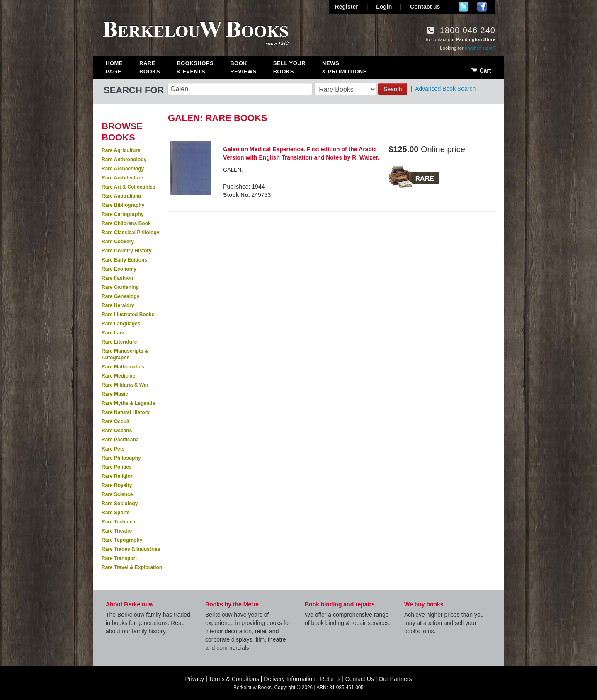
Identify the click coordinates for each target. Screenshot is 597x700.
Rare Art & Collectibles (129, 187)
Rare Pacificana (120, 440)
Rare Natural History (126, 412)
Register (347, 7)
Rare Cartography (123, 214)
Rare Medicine (118, 376)
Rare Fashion (117, 278)
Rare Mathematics (123, 367)
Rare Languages (121, 324)
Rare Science (117, 494)
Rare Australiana (121, 196)
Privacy (194, 679)
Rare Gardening (120, 287)
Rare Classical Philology (130, 233)
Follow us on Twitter (463, 7)
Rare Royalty (117, 485)
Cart (481, 70)
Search (393, 89)
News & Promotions (345, 67)
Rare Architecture (122, 178)
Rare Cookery (118, 242)
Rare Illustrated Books (128, 315)
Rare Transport (119, 558)
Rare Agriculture (121, 150)
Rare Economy (119, 269)
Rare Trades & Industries (131, 549)
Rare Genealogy (120, 296)
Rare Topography (122, 540)
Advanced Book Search (445, 89)
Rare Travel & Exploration (132, 567)
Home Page (114, 67)
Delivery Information (290, 679)
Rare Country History (127, 251)
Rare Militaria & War (125, 385)
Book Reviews (243, 67)
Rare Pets (113, 449)
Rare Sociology (120, 504)
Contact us (425, 7)
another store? (480, 48)
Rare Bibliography (123, 205)
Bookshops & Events (195, 67)
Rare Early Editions (124, 260)
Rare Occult (115, 421)
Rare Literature (119, 342)
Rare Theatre (117, 531)
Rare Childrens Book (126, 223)
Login (384, 7)
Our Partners (395, 679)
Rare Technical (119, 522)
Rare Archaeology (123, 169)
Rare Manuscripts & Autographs (125, 354)
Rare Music (115, 394)
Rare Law (113, 333)
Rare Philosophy (121, 458)
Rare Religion (118, 476)
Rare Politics (117, 467)
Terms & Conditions (234, 679)
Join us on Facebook (482, 7)
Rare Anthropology (124, 160)
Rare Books (150, 67)
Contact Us (360, 679)
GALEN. (233, 170)
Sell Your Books (289, 67)
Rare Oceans (117, 431)
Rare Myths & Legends (128, 403)
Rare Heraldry (118, 305)
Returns (330, 679)
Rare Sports (116, 513)
